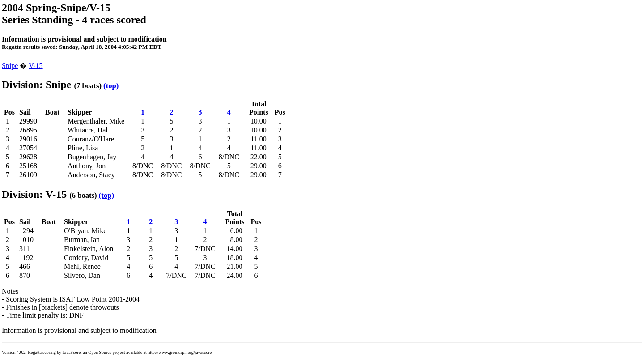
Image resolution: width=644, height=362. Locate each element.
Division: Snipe (36, 85)
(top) (111, 86)
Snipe (10, 66)
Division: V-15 (34, 194)
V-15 (36, 66)
